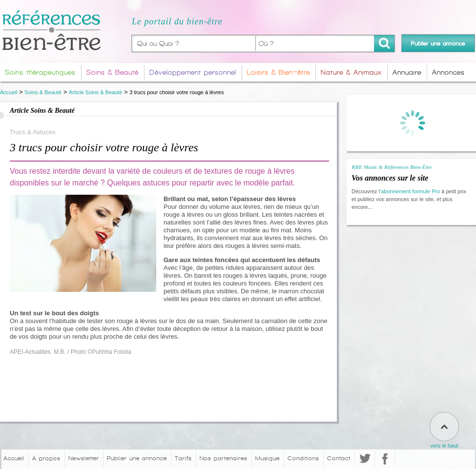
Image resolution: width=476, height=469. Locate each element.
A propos (46, 458)
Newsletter (84, 458)
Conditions (303, 458)
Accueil (9, 92)
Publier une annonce (137, 458)
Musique (268, 458)
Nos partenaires (224, 458)
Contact (339, 458)
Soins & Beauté (43, 92)
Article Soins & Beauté (95, 92)
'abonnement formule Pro (410, 191)
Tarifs (183, 458)
